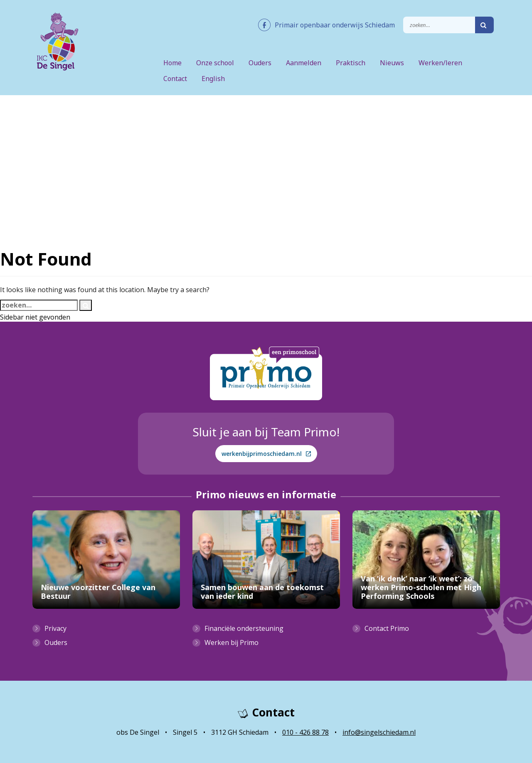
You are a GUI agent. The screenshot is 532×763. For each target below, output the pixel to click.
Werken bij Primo (232, 642)
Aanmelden (304, 63)
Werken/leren (440, 63)
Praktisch (351, 63)
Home (172, 63)
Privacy (55, 628)
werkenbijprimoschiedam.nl (266, 454)
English (213, 79)
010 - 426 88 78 (305, 732)
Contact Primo (387, 628)
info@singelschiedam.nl (379, 732)
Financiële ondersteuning (244, 628)
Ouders (260, 63)
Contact (175, 79)
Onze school (215, 63)
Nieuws (392, 63)
